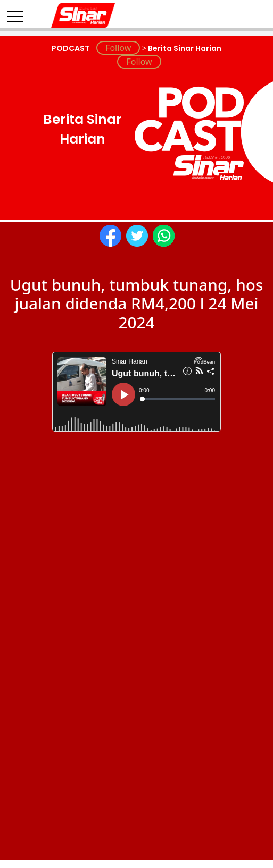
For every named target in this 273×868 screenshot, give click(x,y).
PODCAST (71, 48)
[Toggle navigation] (15, 12)
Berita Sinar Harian (184, 48)
